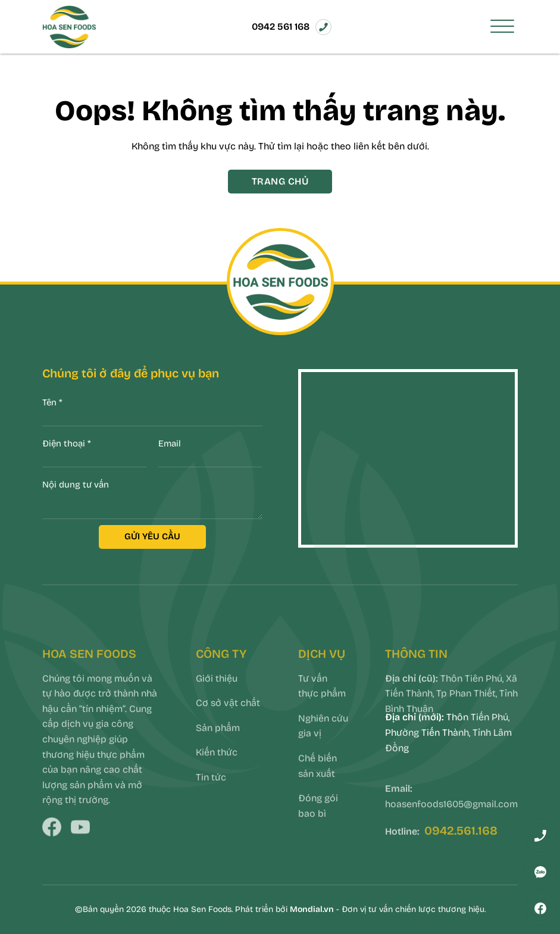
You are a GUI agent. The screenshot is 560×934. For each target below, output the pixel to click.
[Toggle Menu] (502, 27)
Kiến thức (217, 767)
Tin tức (211, 791)
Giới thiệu (217, 693)
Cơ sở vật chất (228, 717)
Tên (52, 402)
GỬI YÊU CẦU (152, 536)
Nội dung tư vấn (76, 485)
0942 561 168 (281, 26)
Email (170, 443)
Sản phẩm (218, 742)
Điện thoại (67, 443)
